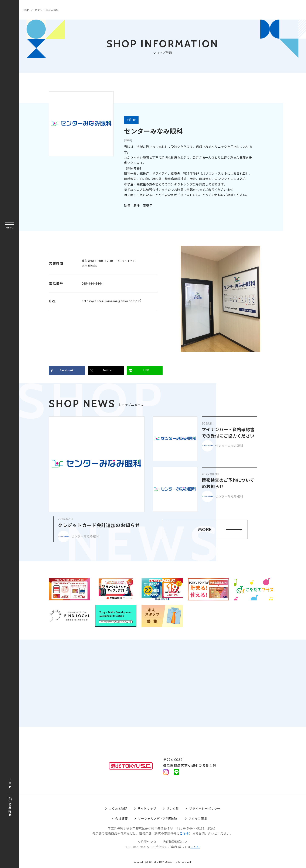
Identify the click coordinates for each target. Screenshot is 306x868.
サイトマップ (147, 808)
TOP (10, 783)
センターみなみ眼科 (47, 10)
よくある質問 (118, 808)
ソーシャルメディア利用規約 (158, 818)
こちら (184, 834)
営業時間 (10, 807)
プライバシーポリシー (205, 808)
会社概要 (121, 818)
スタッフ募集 (198, 818)
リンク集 (173, 808)
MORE (220, 529)
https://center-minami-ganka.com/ (109, 301)
